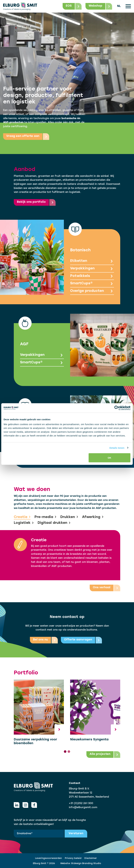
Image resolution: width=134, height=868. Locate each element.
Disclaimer (91, 858)
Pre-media (45, 517)
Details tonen (117, 448)
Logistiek (24, 523)
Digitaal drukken (54, 523)
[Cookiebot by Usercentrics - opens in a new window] (117, 408)
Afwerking (93, 517)
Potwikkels (92, 276)
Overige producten (92, 291)
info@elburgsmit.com (83, 807)
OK (110, 458)
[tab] (65, 752)
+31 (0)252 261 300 (81, 803)
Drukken (69, 517)
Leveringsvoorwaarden (48, 858)
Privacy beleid (73, 858)
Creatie (22, 517)
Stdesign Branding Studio (86, 864)
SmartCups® (92, 284)
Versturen (76, 834)
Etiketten (92, 261)
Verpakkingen (92, 269)
